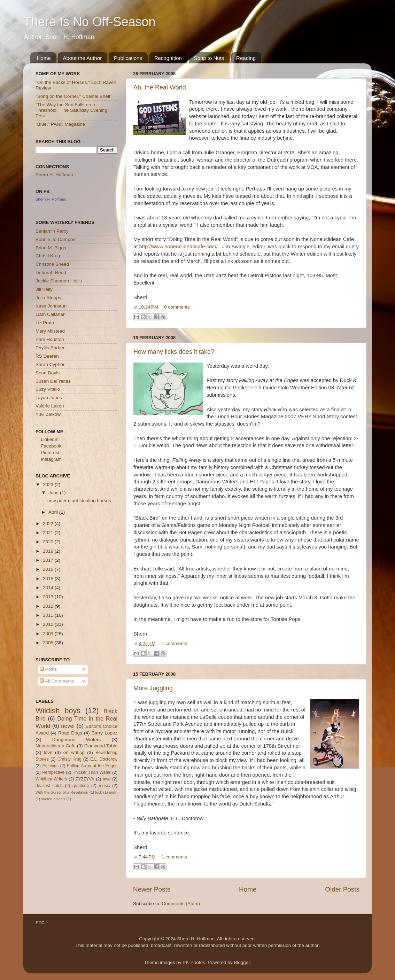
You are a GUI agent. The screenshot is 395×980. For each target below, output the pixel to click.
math (113, 792)
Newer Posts (152, 889)
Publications (128, 58)
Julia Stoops (48, 298)
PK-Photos (194, 962)
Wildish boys (58, 711)
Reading (246, 58)
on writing (74, 752)
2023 (49, 485)
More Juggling (153, 688)
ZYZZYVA (85, 779)
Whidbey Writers (51, 779)
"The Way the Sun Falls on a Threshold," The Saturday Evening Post (71, 110)
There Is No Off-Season (90, 22)
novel (68, 726)
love (48, 752)
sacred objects (53, 799)
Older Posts (342, 889)
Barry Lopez (104, 733)
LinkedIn (50, 439)
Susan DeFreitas (53, 381)
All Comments (57, 681)
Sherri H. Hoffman (54, 175)
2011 (49, 615)
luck (99, 792)
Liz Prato (45, 323)
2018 (49, 551)
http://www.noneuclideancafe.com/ (179, 247)
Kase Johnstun (51, 306)
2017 (49, 560)
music (104, 786)
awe (107, 779)
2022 (49, 524)
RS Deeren (47, 356)
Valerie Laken (50, 406)
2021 (49, 533)
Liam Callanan (51, 314)
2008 (49, 643)
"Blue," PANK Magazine (60, 124)
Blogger (242, 962)
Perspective (53, 772)
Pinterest (50, 453)
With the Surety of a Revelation (62, 792)
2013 (49, 597)
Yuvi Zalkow (48, 414)
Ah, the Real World (160, 87)
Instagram (51, 459)
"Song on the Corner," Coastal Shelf (73, 96)
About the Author (83, 58)
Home (44, 58)
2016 (49, 569)
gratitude (81, 786)
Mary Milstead (50, 331)
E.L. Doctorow (104, 759)
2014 (49, 588)
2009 (49, 634)
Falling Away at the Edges (92, 766)
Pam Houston (50, 339)
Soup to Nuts (209, 58)
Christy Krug (69, 759)
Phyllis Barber (50, 348)
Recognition (168, 58)
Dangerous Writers (77, 740)
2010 (49, 624)
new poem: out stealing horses (79, 501)
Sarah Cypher (50, 364)
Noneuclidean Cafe (56, 746)
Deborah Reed (51, 273)
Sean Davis (48, 373)
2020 (49, 542)
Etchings (51, 766)
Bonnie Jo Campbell (57, 239)
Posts (48, 669)
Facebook (51, 446)
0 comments (177, 307)
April (54, 512)
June (54, 493)
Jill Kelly (44, 289)
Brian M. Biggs (51, 248)
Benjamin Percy (52, 231)
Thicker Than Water (92, 772)
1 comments (175, 643)
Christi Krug (48, 256)
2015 (49, 579)
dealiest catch (49, 786)
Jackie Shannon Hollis (59, 281)
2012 (49, 606)
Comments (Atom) (181, 904)
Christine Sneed (52, 264)
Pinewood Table (101, 746)
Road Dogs (70, 733)
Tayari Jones (49, 398)
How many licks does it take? (174, 352)
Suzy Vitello (48, 389)
